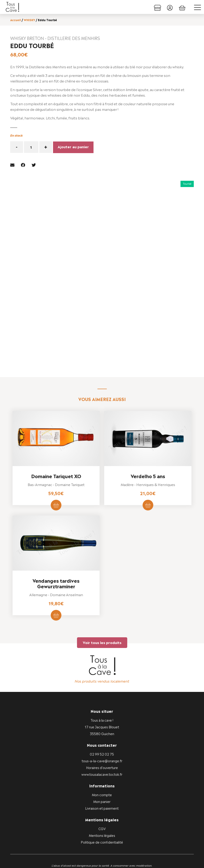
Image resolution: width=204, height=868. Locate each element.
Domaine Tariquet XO (56, 430)
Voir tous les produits (102, 596)
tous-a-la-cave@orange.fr (102, 714)
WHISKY (29, 20)
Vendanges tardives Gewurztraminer (56, 537)
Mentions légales (102, 789)
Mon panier (102, 755)
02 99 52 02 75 (102, 707)
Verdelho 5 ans (148, 430)
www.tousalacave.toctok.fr (102, 728)
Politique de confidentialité (102, 795)
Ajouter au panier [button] (56, 459)
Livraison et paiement (102, 761)
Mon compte (102, 748)
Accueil (16, 20)
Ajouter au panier (73, 146)
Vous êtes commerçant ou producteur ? (102, 857)
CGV (102, 782)
